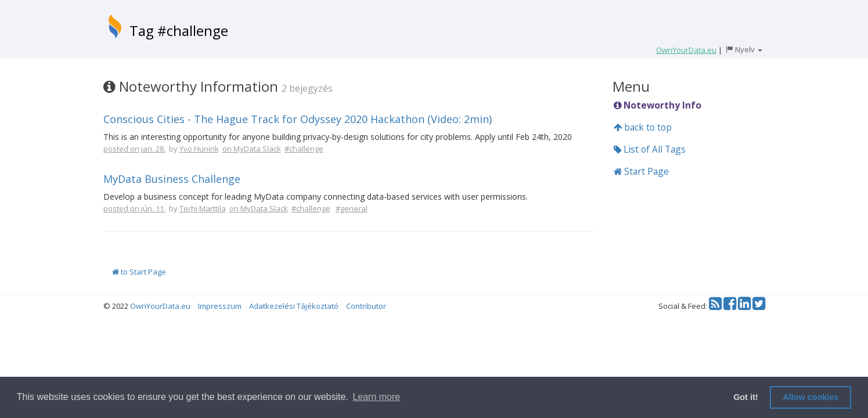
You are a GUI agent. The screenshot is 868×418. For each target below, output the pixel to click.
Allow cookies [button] (811, 397)
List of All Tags (650, 149)
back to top (643, 127)
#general (352, 208)
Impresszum (220, 306)
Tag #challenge (179, 30)
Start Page (641, 171)
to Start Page (139, 272)
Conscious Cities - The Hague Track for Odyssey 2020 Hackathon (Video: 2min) (298, 119)
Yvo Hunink (199, 149)
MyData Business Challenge (172, 179)
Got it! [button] (745, 397)
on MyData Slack (252, 149)
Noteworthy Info (658, 105)
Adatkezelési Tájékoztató (294, 306)
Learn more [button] (376, 397)
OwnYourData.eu (160, 306)
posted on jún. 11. (134, 208)
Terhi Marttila (203, 208)
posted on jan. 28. (134, 149)
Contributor (366, 306)
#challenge (304, 149)
